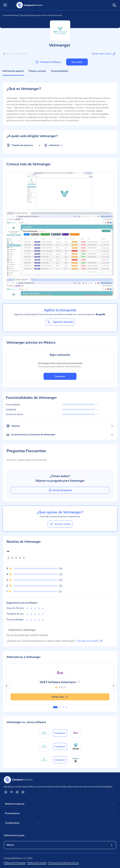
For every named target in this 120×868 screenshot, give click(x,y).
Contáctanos (23, 823)
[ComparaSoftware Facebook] (17, 792)
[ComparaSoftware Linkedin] (6, 792)
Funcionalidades (60, 71)
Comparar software (48, 62)
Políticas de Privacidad (15, 863)
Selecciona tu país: (14, 835)
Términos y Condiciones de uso (63, 863)
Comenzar (60, 376)
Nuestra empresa (60, 804)
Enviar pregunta (60, 490)
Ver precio (77, 62)
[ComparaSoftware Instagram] (23, 792)
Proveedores (60, 814)
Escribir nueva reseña (104, 54)
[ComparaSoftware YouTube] (11, 792)
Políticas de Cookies (37, 863)
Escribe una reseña (90, 641)
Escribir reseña (60, 524)
